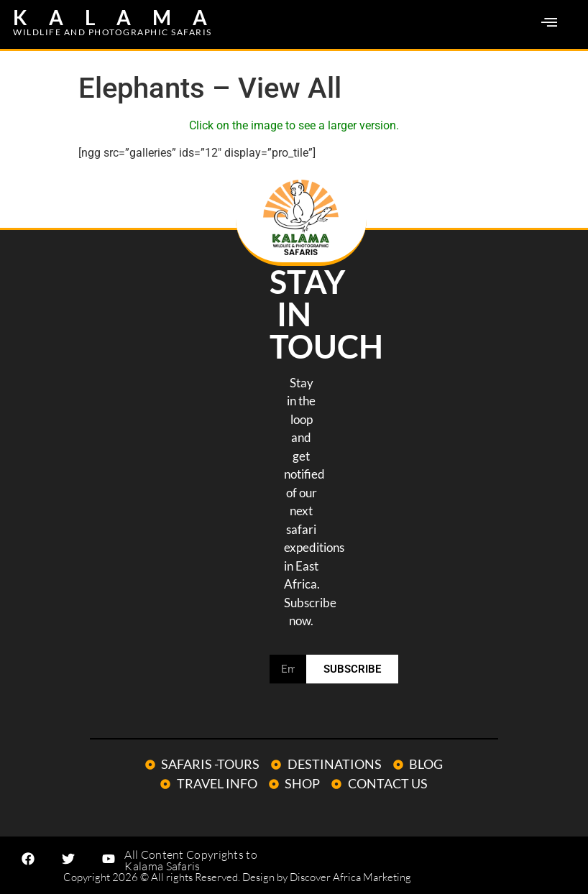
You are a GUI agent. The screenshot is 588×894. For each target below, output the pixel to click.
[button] (549, 23)
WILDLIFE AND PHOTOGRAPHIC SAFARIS (112, 32)
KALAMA (121, 17)
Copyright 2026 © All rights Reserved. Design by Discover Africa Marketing (237, 877)
